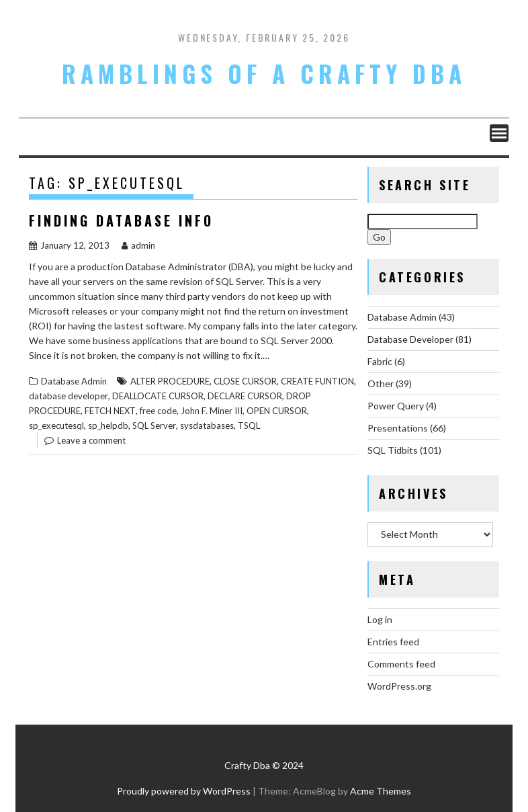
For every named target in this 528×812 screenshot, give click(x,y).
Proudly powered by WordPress (184, 791)
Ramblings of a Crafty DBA (264, 73)
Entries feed (393, 642)
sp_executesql (56, 425)
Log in (380, 619)
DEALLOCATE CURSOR (158, 396)
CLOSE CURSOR (245, 381)
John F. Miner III (212, 411)
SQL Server (154, 425)
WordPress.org (399, 686)
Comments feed (401, 664)
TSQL (249, 425)
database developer (69, 396)
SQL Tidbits (393, 450)
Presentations (398, 428)
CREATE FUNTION (317, 381)
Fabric (380, 361)
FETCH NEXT (110, 411)
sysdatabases (207, 425)
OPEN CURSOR (277, 411)
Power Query (396, 406)
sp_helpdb (108, 425)
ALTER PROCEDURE (170, 381)
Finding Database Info (121, 220)
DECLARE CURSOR (245, 396)
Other (381, 383)
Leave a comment (91, 440)
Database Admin (74, 381)
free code (158, 411)
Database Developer (410, 339)
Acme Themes (381, 791)
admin (138, 245)
